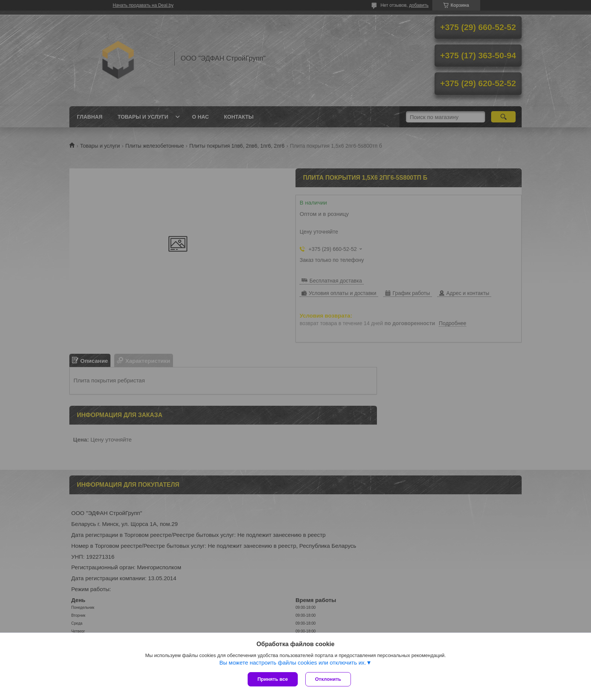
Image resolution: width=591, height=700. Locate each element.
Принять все (273, 679)
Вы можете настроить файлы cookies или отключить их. (293, 663)
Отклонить (328, 679)
